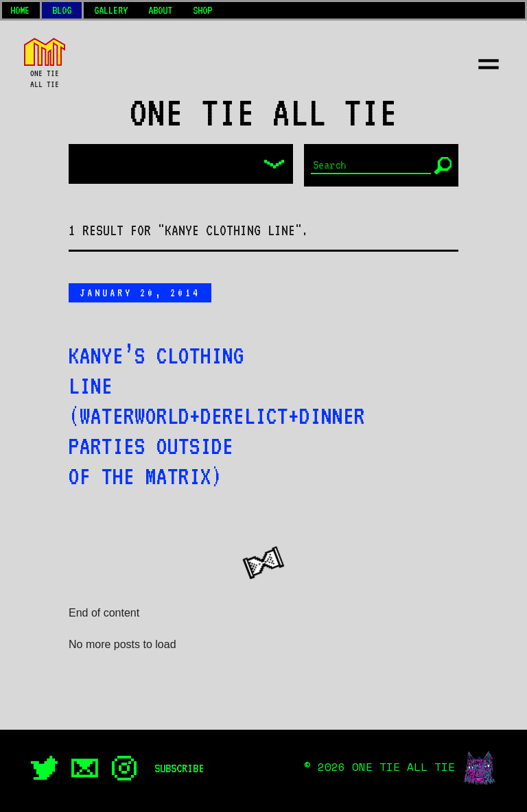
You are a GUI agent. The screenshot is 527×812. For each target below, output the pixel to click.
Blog (62, 10)
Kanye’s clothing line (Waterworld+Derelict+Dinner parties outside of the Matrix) (217, 416)
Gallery (111, 10)
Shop (202, 10)
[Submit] (443, 166)
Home (20, 10)
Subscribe (179, 768)
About (160, 10)
